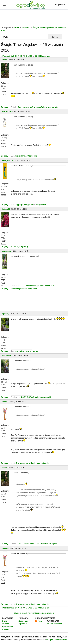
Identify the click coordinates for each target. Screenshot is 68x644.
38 (39, 56)
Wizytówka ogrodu (50, 107)
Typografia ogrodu (25, 205)
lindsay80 (6, 209)
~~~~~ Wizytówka (29, 289)
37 (36, 56)
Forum (16, 28)
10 (29, 56)
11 (31, 56)
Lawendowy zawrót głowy (26, 351)
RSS (38, 621)
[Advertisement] (34, 18)
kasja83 (5, 402)
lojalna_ (5, 314)
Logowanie (60, 5)
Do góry (4, 107)
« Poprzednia (7, 56)
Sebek (4, 60)
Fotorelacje (16, 289)
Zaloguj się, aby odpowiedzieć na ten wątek (34, 613)
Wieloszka (6, 356)
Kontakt (5, 629)
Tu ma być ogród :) (19, 247)
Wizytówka (32, 156)
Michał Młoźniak (55, 624)
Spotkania (26, 28)
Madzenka (6, 251)
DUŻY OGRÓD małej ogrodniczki (36, 397)
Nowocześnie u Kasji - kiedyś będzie (33, 463)
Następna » (45, 56)
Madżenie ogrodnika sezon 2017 (41, 286)
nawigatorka (7, 160)
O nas (4, 621)
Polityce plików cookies (57, 640)
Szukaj (55, 37)
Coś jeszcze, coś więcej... (29, 107)
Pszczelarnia (7, 111)
